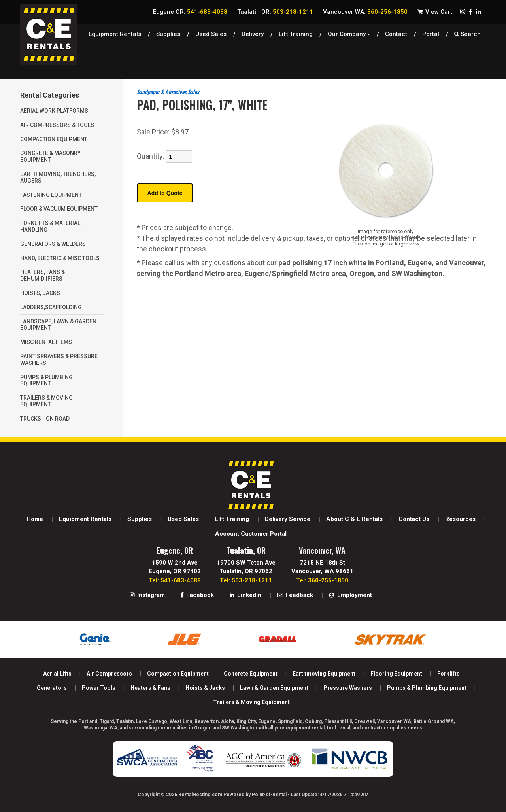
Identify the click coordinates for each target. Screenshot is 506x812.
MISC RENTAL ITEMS (46, 342)
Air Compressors (109, 674)
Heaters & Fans (150, 688)
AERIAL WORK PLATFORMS (54, 111)
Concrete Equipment (251, 674)
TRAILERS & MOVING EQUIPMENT (46, 401)
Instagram (147, 595)
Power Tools (99, 688)
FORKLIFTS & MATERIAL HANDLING (50, 226)
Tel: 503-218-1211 (246, 580)
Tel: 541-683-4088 (175, 580)
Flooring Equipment (396, 674)
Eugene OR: (190, 12)
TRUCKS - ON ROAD (45, 419)
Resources (460, 519)
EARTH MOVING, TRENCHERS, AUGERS (58, 177)
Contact (396, 34)
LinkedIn (245, 595)
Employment (350, 595)
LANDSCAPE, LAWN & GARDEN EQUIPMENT (58, 325)
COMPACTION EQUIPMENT (54, 139)
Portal (431, 34)
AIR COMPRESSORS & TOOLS (57, 125)
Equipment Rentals (115, 34)
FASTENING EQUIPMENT (51, 195)
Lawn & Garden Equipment (274, 688)
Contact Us (414, 519)
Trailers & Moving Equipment (251, 702)
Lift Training (296, 34)
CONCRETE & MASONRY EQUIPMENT (50, 156)
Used (211, 34)
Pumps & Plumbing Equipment (427, 688)
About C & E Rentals (354, 519)
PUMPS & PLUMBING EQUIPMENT (46, 381)
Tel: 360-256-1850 (322, 580)
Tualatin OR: (275, 12)
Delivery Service (288, 519)
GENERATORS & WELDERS (53, 244)
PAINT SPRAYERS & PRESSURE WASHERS (59, 360)
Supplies (168, 34)
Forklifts (448, 674)
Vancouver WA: (365, 12)
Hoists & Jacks (205, 688)
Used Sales (183, 519)
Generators (52, 688)
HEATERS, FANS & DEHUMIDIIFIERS (42, 275)
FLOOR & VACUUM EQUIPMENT (59, 209)
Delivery (253, 34)
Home (35, 519)
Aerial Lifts (57, 674)
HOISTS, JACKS (40, 293)
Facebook (197, 595)
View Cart (435, 12)
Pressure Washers (348, 688)
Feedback (295, 595)
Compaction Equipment (178, 674)
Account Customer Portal (251, 534)
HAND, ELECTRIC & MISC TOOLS (60, 258)
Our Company (349, 34)
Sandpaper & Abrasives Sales (168, 92)
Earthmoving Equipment (324, 674)
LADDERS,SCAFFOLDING (51, 307)
